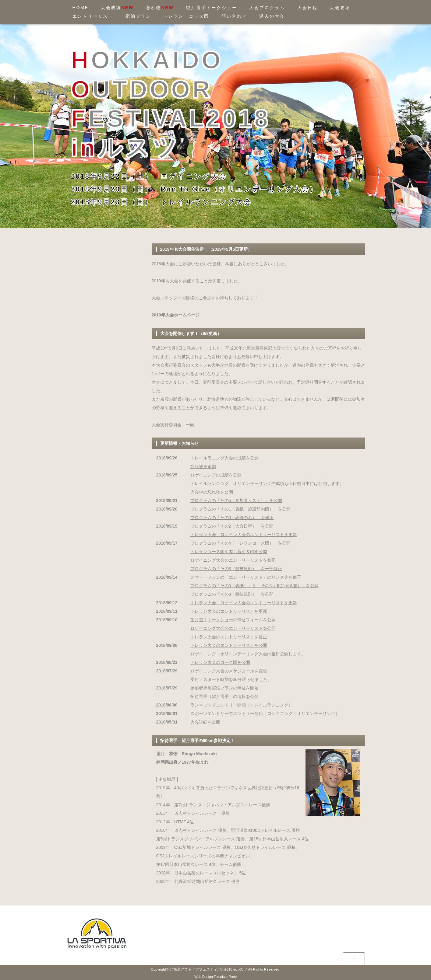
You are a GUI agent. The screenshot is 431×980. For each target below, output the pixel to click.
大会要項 (340, 8)
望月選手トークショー (211, 8)
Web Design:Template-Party (215, 977)
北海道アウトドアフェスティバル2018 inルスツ (208, 969)
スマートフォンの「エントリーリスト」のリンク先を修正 (246, 577)
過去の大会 (272, 16)
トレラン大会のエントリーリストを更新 (229, 611)
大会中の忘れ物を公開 (212, 492)
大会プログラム (267, 8)
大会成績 (117, 8)
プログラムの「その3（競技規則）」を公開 (232, 594)
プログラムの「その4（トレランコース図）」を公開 (241, 543)
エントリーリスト (93, 16)
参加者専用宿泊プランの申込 (218, 688)
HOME (81, 8)
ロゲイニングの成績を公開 (216, 475)
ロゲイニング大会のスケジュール (222, 671)
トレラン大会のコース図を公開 (220, 662)
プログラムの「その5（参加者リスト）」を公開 (236, 500)
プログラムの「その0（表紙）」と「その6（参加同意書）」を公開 (255, 586)
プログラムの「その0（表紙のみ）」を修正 (232, 518)
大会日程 (307, 8)
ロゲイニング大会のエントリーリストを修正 (233, 560)
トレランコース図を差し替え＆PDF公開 (229, 552)
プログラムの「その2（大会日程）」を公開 (232, 526)
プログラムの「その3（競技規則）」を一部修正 (236, 569)
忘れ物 (160, 8)
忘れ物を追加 (203, 466)
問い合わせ (234, 16)
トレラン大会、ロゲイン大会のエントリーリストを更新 (244, 535)
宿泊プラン (138, 16)
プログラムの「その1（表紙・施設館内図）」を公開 (241, 509)
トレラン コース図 (186, 16)
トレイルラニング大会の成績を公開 (224, 458)
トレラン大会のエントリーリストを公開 (229, 645)
